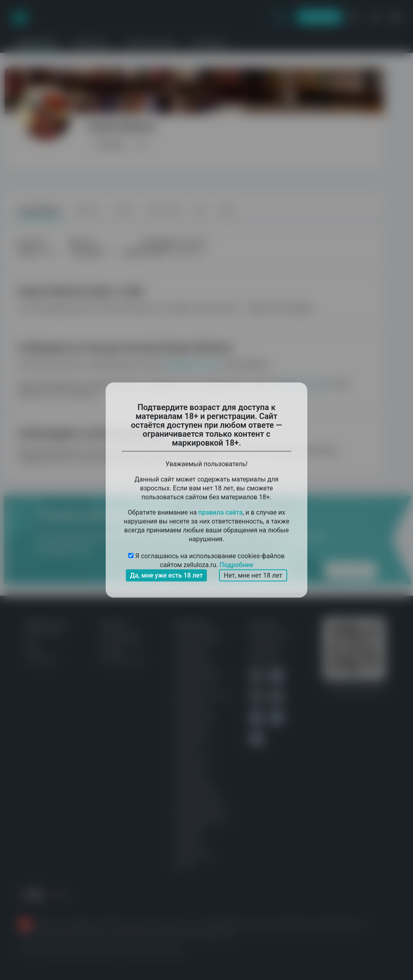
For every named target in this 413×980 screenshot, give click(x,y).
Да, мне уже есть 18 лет (166, 575)
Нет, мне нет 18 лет (253, 575)
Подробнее (236, 565)
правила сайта (221, 512)
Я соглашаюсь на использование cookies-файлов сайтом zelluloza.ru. (206, 561)
